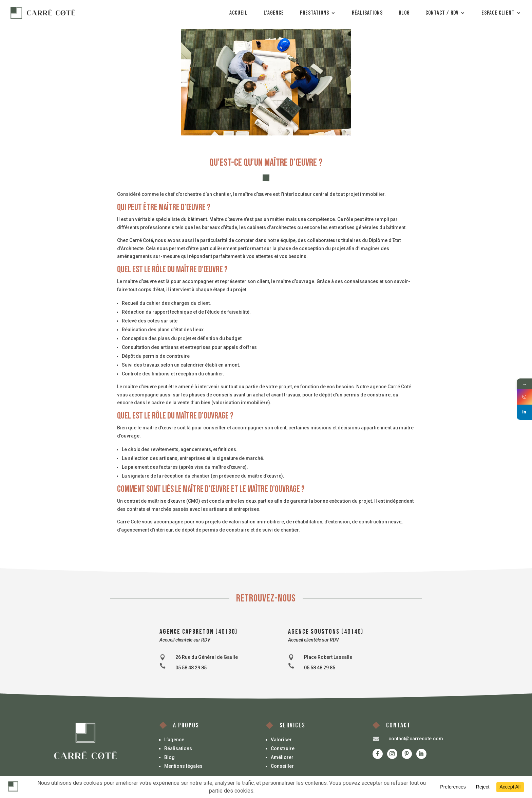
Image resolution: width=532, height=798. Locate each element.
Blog (404, 13)
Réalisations (367, 13)
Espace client (498, 13)
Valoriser (281, 740)
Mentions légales (183, 766)
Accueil (239, 13)
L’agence (274, 13)
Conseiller (282, 766)
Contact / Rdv (442, 13)
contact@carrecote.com (416, 739)
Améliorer (282, 757)
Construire (283, 748)
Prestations (315, 13)
